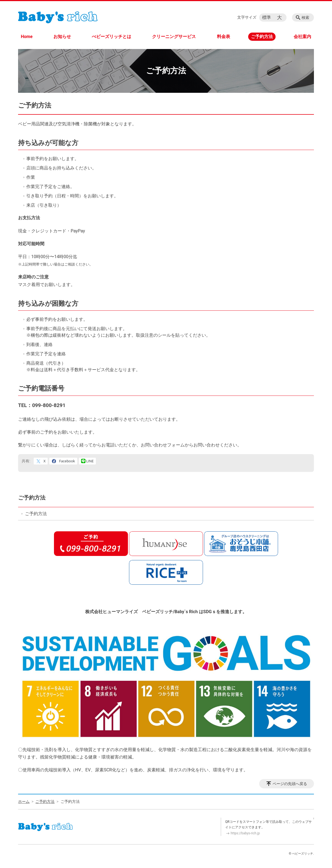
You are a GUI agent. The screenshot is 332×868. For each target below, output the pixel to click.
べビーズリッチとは (111, 37)
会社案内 (302, 37)
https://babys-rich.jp (245, 833)
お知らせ (62, 37)
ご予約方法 (262, 37)
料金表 (224, 37)
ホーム (24, 801)
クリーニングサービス (174, 37)
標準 (267, 17)
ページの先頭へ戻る (290, 784)
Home (27, 37)
